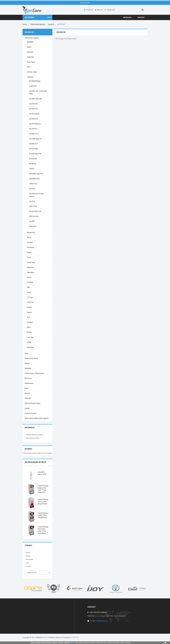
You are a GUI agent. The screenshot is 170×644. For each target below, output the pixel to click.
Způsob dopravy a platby (34, 435)
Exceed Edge (34, 149)
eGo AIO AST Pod (35, 211)
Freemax (30, 52)
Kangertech (31, 232)
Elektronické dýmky (31, 358)
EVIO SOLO (33, 226)
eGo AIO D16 (33, 104)
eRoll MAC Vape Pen (36, 174)
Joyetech (30, 77)
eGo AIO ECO (34, 119)
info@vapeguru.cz (102, 621)
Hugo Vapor (31, 62)
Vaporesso (31, 272)
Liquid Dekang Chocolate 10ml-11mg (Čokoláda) (43, 530)
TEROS (32, 169)
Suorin (29, 257)
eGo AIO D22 (33, 109)
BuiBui (28, 556)
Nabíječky (28, 368)
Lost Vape (30, 337)
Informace (30, 428)
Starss (29, 252)
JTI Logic (30, 297)
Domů (25, 24)
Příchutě (28, 398)
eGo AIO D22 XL (34, 114)
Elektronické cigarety (32, 38)
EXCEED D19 (33, 144)
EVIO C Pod (33, 206)
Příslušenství (29, 383)
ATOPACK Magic (35, 81)
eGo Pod (32, 201)
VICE (29, 317)
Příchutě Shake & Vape (33, 403)
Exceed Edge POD (35, 154)
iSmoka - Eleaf (32, 72)
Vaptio (29, 312)
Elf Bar (29, 332)
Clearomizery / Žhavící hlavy (34, 373)
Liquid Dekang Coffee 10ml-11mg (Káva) (43, 515)
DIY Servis (28, 378)
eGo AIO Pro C (34, 134)
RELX (29, 327)
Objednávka (110, 10)
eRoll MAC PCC (34, 179)
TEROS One (33, 184)
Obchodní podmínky (33, 438)
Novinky (28, 449)
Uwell (29, 292)
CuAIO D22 (33, 86)
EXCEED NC (33, 159)
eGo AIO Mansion (35, 124)
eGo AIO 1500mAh (36, 99)
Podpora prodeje (31, 413)
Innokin (29, 307)
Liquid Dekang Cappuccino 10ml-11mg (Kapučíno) (43, 489)
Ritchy (29, 237)
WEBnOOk (76, 637)
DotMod (30, 322)
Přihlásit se (89, 10)
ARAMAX (30, 42)
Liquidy (27, 408)
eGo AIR (32, 221)
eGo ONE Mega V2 (35, 139)
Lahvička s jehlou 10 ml (42, 473)
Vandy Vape (31, 262)
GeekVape (31, 57)
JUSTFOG (30, 302)
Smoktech (31, 247)
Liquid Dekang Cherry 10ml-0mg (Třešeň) (43, 502)
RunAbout (33, 164)
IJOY (29, 67)
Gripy (27, 353)
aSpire (29, 47)
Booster (28, 393)
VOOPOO (30, 282)
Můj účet (99, 10)
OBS (29, 287)
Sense (29, 277)
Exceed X (32, 189)
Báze (27, 388)
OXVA (29, 342)
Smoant (30, 242)
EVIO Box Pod (34, 216)
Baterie (27, 363)
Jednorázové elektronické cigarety (37, 418)
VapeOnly (30, 267)
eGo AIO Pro (33, 129)
